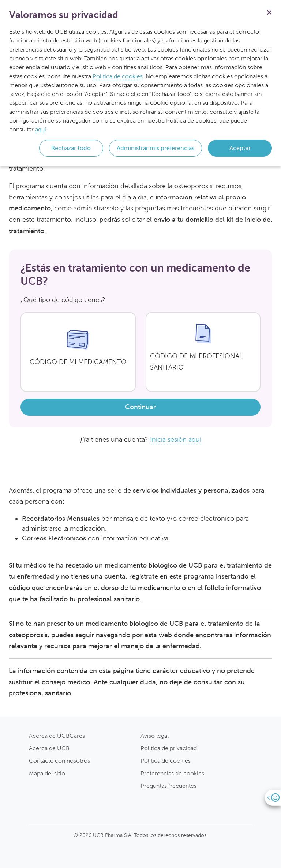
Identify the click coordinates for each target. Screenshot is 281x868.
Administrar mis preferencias (156, 148)
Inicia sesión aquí (176, 439)
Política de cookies (118, 76)
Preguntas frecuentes (168, 786)
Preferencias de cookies (172, 773)
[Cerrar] (269, 12)
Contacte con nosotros (59, 761)
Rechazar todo (71, 148)
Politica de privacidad (169, 748)
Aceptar (240, 148)
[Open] (273, 798)
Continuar (140, 407)
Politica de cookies (166, 761)
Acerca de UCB (49, 748)
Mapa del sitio (47, 773)
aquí (41, 129)
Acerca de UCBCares (57, 736)
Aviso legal (155, 736)
